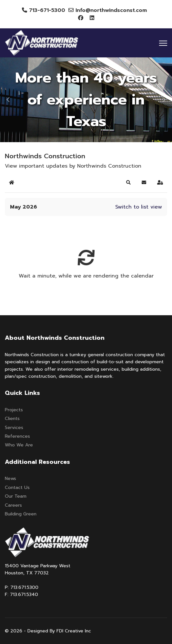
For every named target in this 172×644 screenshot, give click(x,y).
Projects (14, 410)
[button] (8, 100)
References (17, 436)
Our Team (16, 496)
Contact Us (17, 488)
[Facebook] (81, 18)
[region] (86, 100)
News (10, 478)
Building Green (21, 514)
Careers (13, 505)
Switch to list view (139, 207)
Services (14, 428)
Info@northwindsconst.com (111, 10)
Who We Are (19, 445)
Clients (12, 419)
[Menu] (163, 43)
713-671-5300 (47, 10)
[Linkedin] (92, 18)
